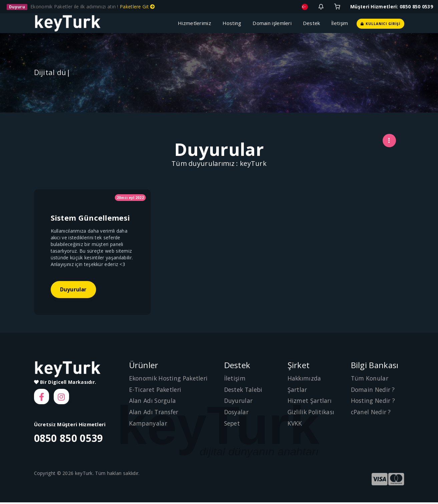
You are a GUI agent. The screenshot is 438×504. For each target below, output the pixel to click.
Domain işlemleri (273, 23)
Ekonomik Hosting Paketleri (170, 379)
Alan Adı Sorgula (153, 402)
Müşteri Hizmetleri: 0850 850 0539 (392, 7)
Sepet (233, 424)
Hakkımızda (305, 379)
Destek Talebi (245, 390)
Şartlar (298, 390)
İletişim (340, 23)
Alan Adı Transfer (155, 413)
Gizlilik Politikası (312, 413)
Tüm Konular (370, 379)
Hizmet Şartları (310, 402)
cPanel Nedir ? (372, 413)
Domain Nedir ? (374, 390)
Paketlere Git (137, 7)
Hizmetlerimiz (196, 23)
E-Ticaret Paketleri (157, 390)
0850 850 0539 (69, 440)
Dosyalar (237, 413)
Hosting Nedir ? (374, 402)
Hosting (234, 23)
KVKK (295, 424)
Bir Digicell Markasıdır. (65, 383)
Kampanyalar (148, 424)
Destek (313, 23)
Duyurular (74, 290)
